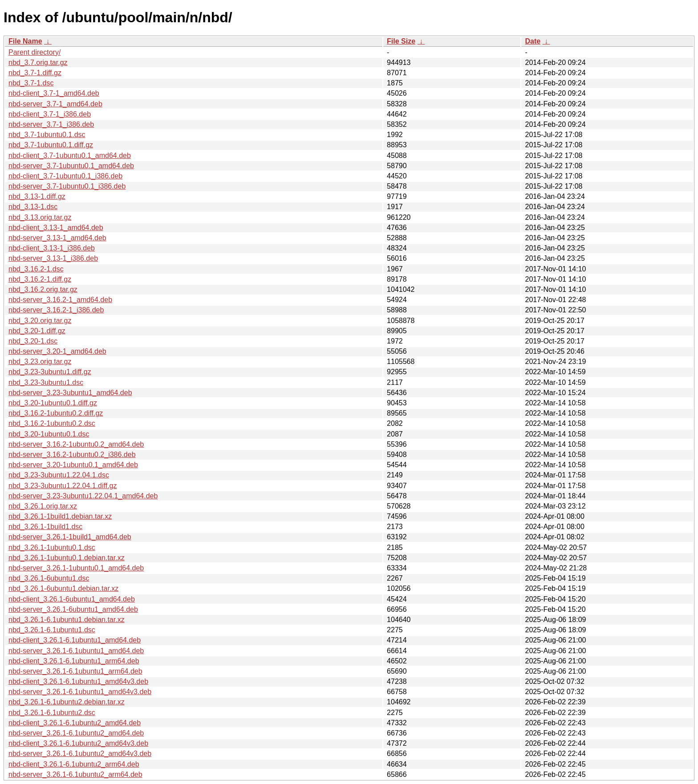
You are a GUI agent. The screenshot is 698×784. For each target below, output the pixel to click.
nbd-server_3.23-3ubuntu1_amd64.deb (70, 393)
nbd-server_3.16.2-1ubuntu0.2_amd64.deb (76, 444)
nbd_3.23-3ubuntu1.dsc (46, 382)
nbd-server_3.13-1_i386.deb (53, 258)
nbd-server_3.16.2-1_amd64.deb (60, 300)
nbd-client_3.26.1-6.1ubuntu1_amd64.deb (75, 640)
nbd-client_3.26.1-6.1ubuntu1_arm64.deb (74, 661)
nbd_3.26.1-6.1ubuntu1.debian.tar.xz (67, 620)
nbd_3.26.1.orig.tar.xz (43, 506)
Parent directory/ (34, 52)
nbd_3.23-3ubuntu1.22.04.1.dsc (59, 475)
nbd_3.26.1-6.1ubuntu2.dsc (52, 713)
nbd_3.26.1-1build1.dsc (45, 527)
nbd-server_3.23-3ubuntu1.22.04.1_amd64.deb (83, 496)
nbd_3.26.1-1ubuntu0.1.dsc (52, 548)
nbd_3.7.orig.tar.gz (38, 63)
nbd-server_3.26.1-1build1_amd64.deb (70, 537)
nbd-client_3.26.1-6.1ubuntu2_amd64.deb (75, 723)
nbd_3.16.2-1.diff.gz (40, 279)
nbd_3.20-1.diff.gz (37, 331)
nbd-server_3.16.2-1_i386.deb (56, 310)
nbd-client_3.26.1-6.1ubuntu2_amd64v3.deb (78, 743)
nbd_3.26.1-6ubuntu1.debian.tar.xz (63, 588)
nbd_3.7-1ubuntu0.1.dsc (47, 135)
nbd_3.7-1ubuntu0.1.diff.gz (51, 145)
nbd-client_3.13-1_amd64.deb (56, 228)
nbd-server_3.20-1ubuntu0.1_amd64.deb (73, 465)
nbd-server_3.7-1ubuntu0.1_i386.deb (67, 186)
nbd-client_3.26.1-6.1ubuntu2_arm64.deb (74, 764)
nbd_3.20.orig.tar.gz (40, 321)
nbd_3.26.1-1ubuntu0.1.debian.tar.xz (67, 558)
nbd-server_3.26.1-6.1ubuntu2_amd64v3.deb (80, 754)
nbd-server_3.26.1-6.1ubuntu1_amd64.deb (76, 651)
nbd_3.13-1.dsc (33, 207)
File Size (401, 41)
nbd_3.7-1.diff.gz (35, 73)
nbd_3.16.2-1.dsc (36, 269)
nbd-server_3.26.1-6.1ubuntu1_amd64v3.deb (80, 692)
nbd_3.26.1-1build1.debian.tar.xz (60, 516)
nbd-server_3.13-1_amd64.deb (57, 238)
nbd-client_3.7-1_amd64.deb (54, 93)
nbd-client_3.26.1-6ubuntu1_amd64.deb (72, 599)
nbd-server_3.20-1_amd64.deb (57, 351)
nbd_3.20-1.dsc (33, 341)
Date (533, 41)
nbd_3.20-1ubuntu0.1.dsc (49, 434)
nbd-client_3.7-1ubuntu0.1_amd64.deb (70, 156)
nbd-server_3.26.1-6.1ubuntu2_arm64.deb (75, 774)
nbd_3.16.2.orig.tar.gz (43, 289)
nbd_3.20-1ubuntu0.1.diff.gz (53, 403)
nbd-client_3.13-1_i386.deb (52, 248)
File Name (25, 41)
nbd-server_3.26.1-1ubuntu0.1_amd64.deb (76, 568)
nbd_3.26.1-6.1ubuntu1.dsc (52, 630)
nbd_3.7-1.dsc (31, 83)
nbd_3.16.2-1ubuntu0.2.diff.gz (56, 413)
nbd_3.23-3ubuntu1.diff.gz (50, 372)
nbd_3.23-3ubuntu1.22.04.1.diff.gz (63, 486)
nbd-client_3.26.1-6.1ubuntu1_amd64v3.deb (78, 681)
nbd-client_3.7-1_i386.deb (50, 114)
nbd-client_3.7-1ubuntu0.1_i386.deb (65, 176)
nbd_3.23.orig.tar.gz (40, 362)
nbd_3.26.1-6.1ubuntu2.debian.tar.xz (67, 702)
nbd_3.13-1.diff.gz (37, 196)
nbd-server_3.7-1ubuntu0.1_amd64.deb (71, 166)
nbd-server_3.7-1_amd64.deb (55, 104)
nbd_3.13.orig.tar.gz (40, 217)
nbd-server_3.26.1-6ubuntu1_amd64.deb (73, 609)
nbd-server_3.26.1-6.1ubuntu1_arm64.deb (75, 671)
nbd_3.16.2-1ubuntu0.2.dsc (52, 423)
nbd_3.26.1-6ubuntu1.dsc (49, 578)
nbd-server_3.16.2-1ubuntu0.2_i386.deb (72, 455)
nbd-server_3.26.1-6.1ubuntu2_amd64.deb (76, 733)
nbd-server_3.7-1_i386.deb (51, 124)
